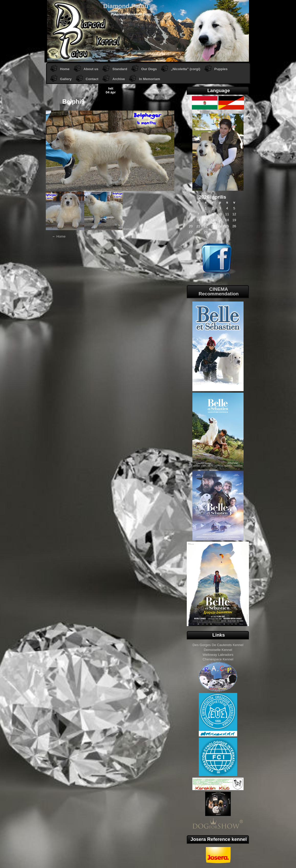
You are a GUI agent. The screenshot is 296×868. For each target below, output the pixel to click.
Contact (92, 79)
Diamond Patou (126, 6)
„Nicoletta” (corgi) (186, 69)
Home (65, 69)
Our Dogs (149, 69)
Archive (119, 79)
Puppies (221, 69)
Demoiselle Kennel (218, 650)
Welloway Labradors (218, 655)
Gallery (66, 79)
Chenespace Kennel (218, 659)
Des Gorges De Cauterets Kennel (218, 645)
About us (91, 69)
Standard (120, 69)
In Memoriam (149, 79)
